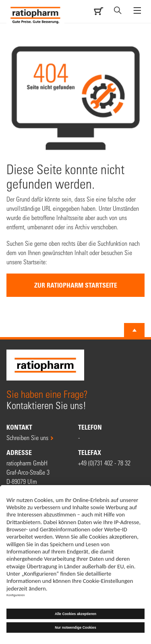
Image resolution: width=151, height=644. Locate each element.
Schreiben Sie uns (27, 437)
